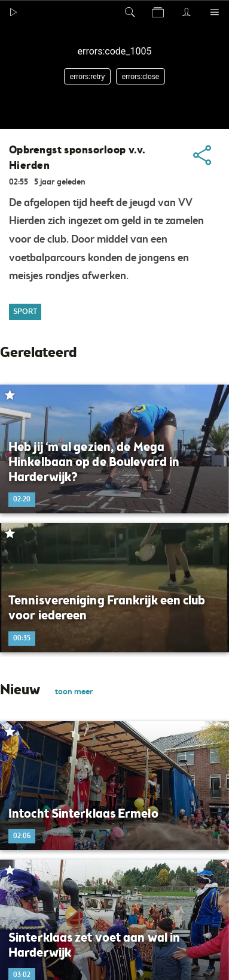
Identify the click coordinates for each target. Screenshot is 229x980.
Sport (25, 312)
